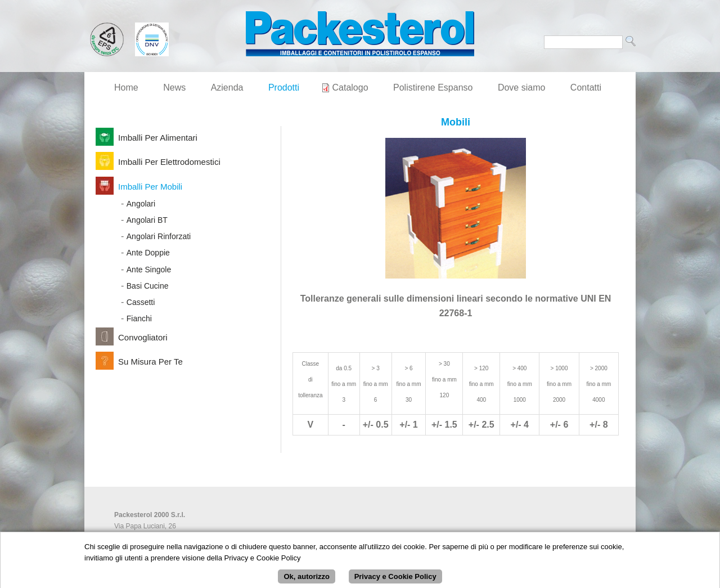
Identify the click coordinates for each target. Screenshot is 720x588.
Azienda (227, 87)
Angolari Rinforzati (159, 236)
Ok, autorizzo (307, 579)
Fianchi (139, 318)
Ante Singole (149, 270)
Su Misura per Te (150, 362)
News (174, 87)
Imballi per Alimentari (158, 138)
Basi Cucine (148, 286)
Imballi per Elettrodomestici (169, 162)
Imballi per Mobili (150, 187)
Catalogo (350, 87)
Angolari (141, 204)
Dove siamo (521, 87)
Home (126, 87)
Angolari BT (147, 220)
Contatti (586, 87)
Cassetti (141, 302)
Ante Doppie (148, 253)
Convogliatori (143, 337)
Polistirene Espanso (433, 87)
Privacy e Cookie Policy (395, 579)
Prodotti (284, 87)
